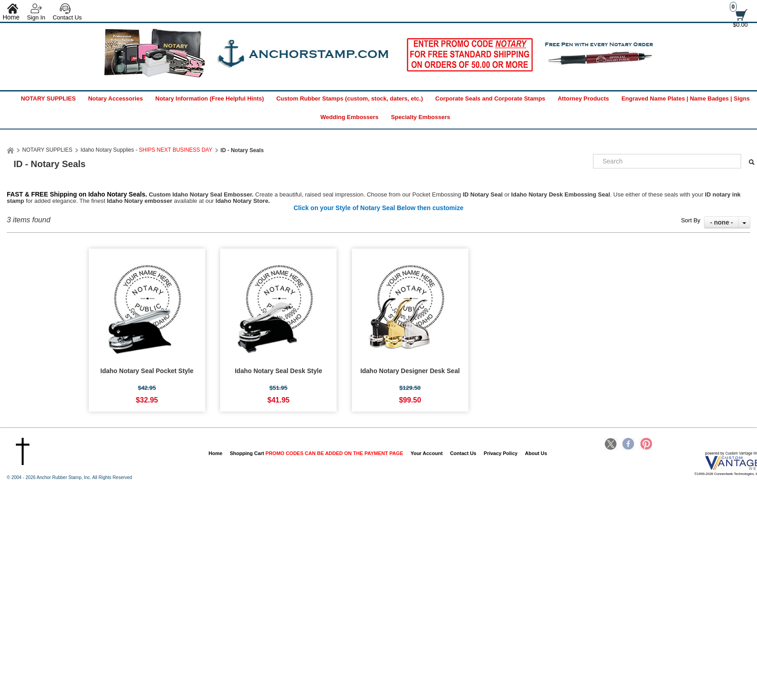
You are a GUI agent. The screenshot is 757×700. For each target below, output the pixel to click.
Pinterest (646, 445)
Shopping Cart (316, 453)
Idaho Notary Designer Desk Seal (410, 371)
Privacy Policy (501, 453)
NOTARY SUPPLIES (48, 98)
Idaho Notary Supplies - (147, 150)
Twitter (611, 445)
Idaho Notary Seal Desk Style (278, 371)
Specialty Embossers (421, 117)
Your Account (427, 453)
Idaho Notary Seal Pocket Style (147, 371)
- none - (721, 222)
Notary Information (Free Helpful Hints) (210, 98)
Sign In (36, 17)
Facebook (628, 445)
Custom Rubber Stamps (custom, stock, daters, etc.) (350, 98)
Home (215, 453)
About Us (536, 453)
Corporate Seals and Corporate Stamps (490, 98)
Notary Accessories (115, 98)
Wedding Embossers (349, 117)
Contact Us (67, 17)
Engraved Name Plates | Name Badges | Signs (686, 98)
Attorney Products (583, 98)
